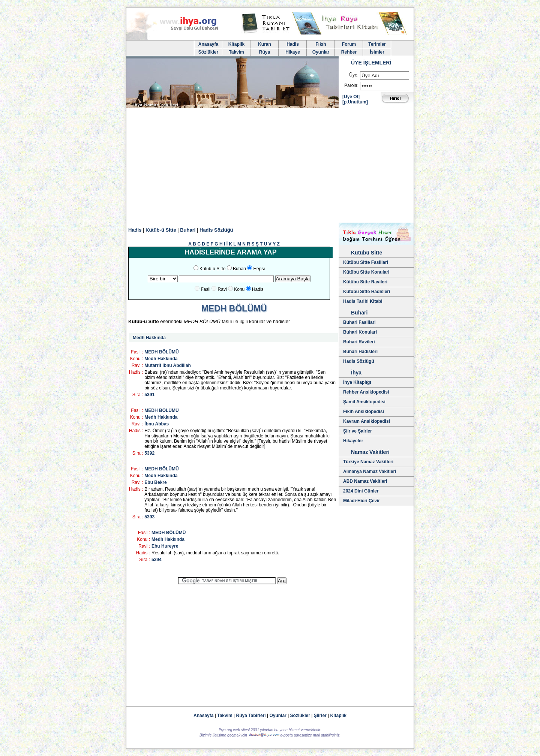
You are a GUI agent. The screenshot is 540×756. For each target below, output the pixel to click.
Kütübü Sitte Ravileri (365, 282)
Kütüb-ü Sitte (161, 230)
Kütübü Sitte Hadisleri (367, 292)
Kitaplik (236, 44)
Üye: (354, 75)
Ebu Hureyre (165, 546)
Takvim (236, 52)
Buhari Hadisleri (360, 352)
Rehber (349, 52)
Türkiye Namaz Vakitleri (368, 462)
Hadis (293, 44)
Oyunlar (321, 52)
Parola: (351, 85)
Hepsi (259, 269)
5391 (149, 395)
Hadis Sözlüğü (216, 230)
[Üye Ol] (351, 97)
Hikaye (293, 52)
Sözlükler (208, 52)
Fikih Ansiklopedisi (364, 412)
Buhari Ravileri (359, 342)
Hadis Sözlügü (359, 361)
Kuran (265, 44)
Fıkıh (321, 44)
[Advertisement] (270, 166)
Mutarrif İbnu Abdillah (168, 365)
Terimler (377, 44)
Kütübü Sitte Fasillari (366, 262)
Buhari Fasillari (359, 322)
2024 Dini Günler (361, 491)
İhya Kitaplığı (357, 382)
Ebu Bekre (155, 482)
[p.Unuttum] (355, 102)
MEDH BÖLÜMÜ (161, 352)
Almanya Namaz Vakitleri (370, 472)
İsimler (377, 52)
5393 (149, 517)
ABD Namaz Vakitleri (365, 481)
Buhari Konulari (360, 332)
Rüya (265, 52)
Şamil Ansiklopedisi (364, 402)
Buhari (188, 230)
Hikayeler (353, 441)
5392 (149, 453)
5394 (157, 560)
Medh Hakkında (149, 338)
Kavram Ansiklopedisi (367, 421)
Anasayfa (208, 44)
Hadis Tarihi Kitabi (363, 301)
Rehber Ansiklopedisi (366, 392)
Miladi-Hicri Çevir (361, 501)
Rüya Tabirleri (251, 716)
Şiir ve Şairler (358, 431)
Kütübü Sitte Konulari (366, 272)
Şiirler (320, 716)
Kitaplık (338, 716)
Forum (349, 44)
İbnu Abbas (157, 424)
